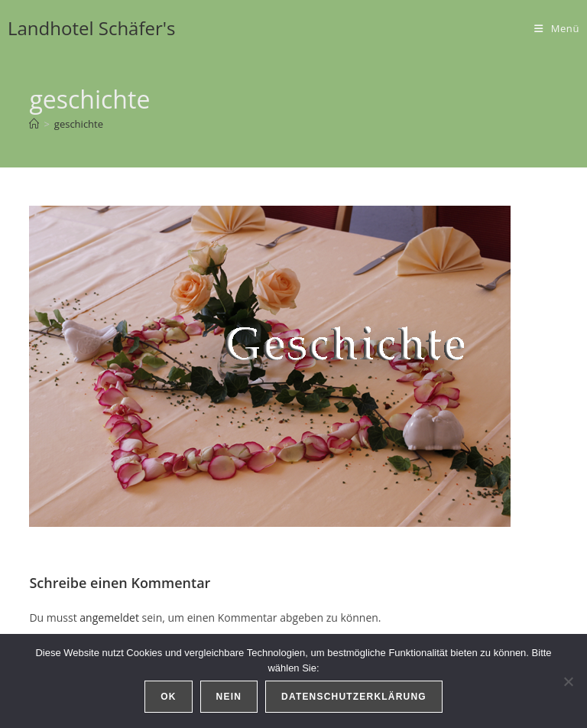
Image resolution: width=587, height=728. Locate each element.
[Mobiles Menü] (557, 28)
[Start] (34, 124)
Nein (229, 697)
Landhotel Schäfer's (92, 28)
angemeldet (109, 617)
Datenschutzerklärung (354, 697)
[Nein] (568, 681)
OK (168, 697)
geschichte (79, 124)
